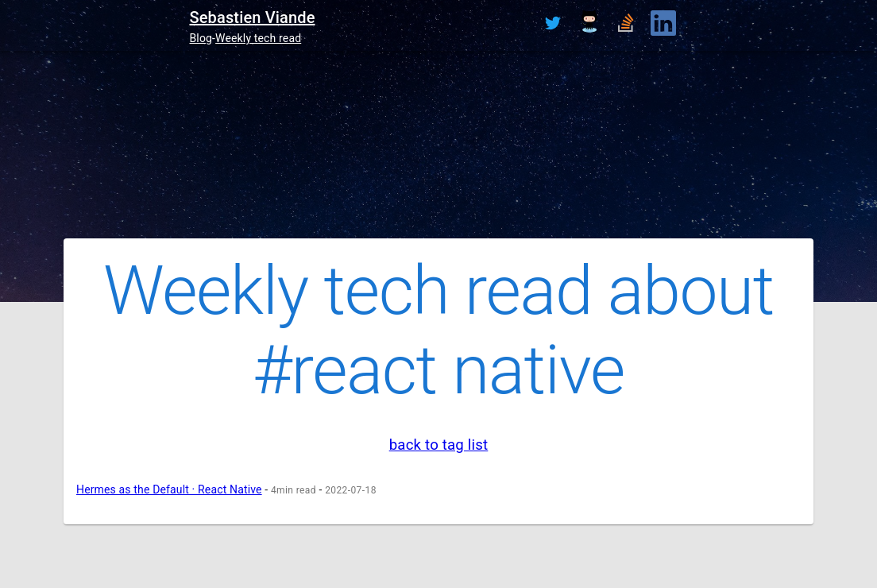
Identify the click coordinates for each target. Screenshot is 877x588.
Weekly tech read (258, 38)
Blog (201, 38)
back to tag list (439, 445)
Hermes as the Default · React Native (169, 489)
